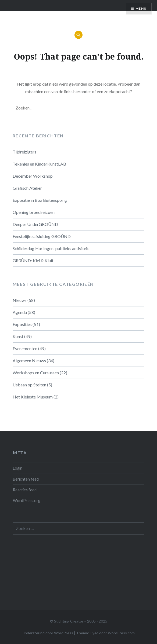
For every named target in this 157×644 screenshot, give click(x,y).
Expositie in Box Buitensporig (40, 200)
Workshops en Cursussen (36, 373)
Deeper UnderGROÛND (35, 224)
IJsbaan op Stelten (29, 385)
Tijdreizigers (24, 152)
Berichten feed (26, 479)
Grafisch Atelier (27, 188)
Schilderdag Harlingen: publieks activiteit (51, 248)
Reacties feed (25, 490)
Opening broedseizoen (34, 212)
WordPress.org (27, 501)
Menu (141, 8)
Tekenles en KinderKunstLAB (39, 164)
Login (18, 468)
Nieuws (20, 300)
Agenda (20, 312)
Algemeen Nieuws (29, 361)
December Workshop (33, 176)
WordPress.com (121, 633)
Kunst (18, 336)
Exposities (22, 324)
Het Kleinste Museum (33, 397)
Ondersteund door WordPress (47, 633)
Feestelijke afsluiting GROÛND (42, 236)
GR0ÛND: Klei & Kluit (33, 260)
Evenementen (25, 348)
